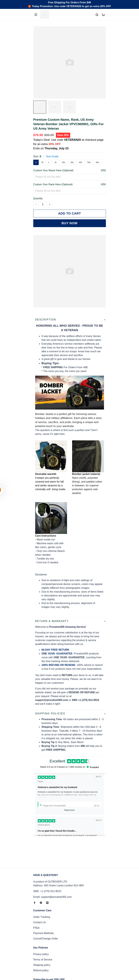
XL (56, 162)
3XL (72, 162)
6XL (98, 162)
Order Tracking (42, 891)
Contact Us (40, 896)
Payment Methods (44, 907)
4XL (81, 162)
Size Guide (52, 156)
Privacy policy (41, 928)
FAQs (36, 902)
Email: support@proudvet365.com (53, 871)
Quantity (38, 198)
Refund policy (41, 944)
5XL (89, 162)
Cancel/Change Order (46, 913)
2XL (64, 162)
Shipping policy (42, 939)
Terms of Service (43, 934)
